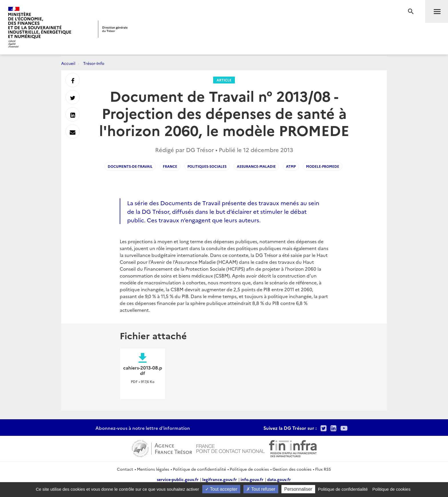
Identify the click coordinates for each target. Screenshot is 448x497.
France (170, 166)
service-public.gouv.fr (178, 479)
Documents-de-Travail (130, 166)
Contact (125, 469)
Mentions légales (153, 469)
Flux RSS (323, 469)
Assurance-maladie (256, 166)
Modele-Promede (323, 166)
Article (224, 80)
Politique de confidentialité (199, 469)
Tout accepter (221, 489)
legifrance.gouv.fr (220, 479)
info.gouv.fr (252, 479)
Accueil (68, 63)
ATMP (291, 166)
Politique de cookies (249, 469)
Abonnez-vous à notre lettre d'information (143, 428)
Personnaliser (298, 489)
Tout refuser (261, 489)
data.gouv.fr (279, 479)
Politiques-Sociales (207, 166)
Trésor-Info (94, 63)
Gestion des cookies (292, 469)
